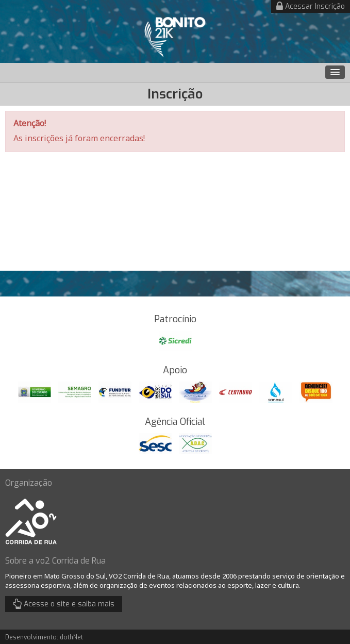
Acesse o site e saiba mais (64, 604)
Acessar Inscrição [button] (311, 6)
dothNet (71, 637)
